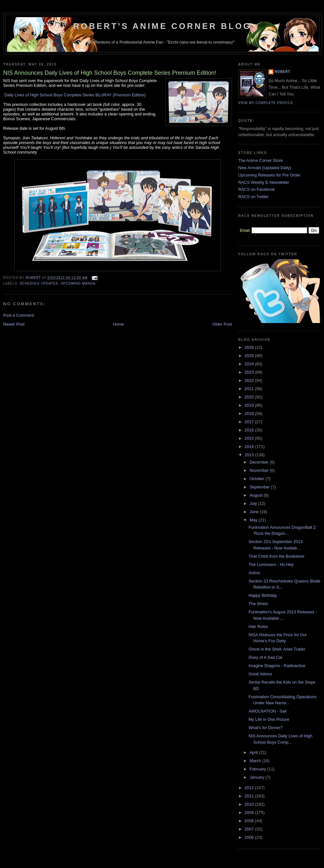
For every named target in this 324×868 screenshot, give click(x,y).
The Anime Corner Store (260, 160)
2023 (250, 372)
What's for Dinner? (265, 728)
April (254, 752)
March (256, 761)
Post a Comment (19, 315)
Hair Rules (258, 627)
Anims (254, 573)
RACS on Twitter (253, 197)
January (258, 777)
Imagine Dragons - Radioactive (277, 666)
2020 (250, 397)
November (260, 470)
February (259, 769)
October (258, 479)
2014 (250, 447)
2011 (250, 796)
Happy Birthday (263, 595)
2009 (250, 813)
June (255, 512)
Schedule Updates (39, 283)
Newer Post (14, 324)
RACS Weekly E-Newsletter (264, 182)
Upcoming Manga (78, 283)
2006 (250, 837)
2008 (250, 821)
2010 (250, 804)
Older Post (222, 324)
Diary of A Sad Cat (265, 657)
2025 (250, 356)
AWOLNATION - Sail (267, 711)
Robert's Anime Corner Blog (162, 26)
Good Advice (260, 674)
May (254, 520)
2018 (250, 413)
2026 (250, 347)
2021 (250, 389)
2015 (250, 438)
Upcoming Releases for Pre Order (269, 175)
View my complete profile (266, 103)
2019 (250, 405)
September (260, 487)
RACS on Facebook (256, 189)
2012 (250, 788)
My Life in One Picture (269, 719)
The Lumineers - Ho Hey (271, 565)
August (257, 495)
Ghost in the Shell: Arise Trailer (277, 649)
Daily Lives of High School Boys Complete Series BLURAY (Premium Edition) (75, 95)
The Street (258, 604)
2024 (250, 364)
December (260, 462)
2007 (250, 829)
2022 (250, 380)
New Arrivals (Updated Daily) (265, 168)
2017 (250, 422)
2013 (250, 455)
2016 (250, 430)
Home (119, 324)
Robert (283, 72)
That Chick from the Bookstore (276, 556)
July (254, 503)
